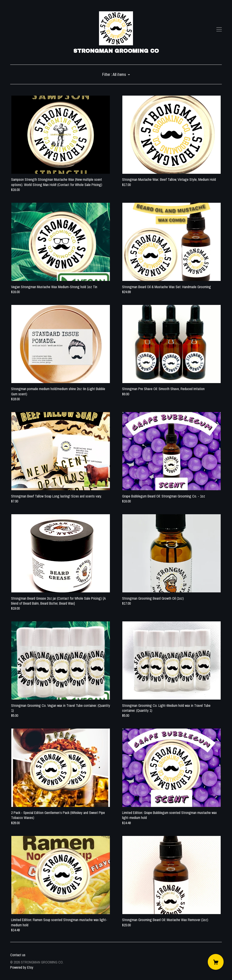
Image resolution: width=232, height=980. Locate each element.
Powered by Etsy (22, 967)
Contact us (18, 955)
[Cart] (216, 962)
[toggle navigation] (219, 29)
